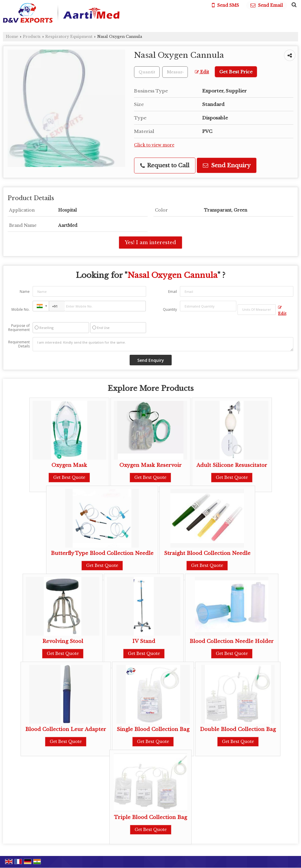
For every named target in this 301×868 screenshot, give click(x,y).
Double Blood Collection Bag (238, 729)
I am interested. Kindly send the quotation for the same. (163, 344)
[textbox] (175, 72)
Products (32, 37)
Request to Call (165, 165)
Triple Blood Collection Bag (150, 817)
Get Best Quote (69, 477)
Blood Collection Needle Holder (232, 641)
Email (173, 292)
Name (25, 292)
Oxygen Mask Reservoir (150, 465)
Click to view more (154, 145)
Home (12, 37)
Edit (202, 72)
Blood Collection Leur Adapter (66, 729)
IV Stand (144, 641)
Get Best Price (236, 72)
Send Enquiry (227, 165)
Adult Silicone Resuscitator (232, 465)
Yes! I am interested (150, 243)
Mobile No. (21, 309)
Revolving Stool (63, 641)
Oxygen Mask (69, 465)
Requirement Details (19, 344)
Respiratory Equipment (69, 37)
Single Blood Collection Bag (153, 729)
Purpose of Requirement (19, 328)
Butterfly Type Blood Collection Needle (102, 553)
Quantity (170, 309)
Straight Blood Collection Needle (207, 553)
